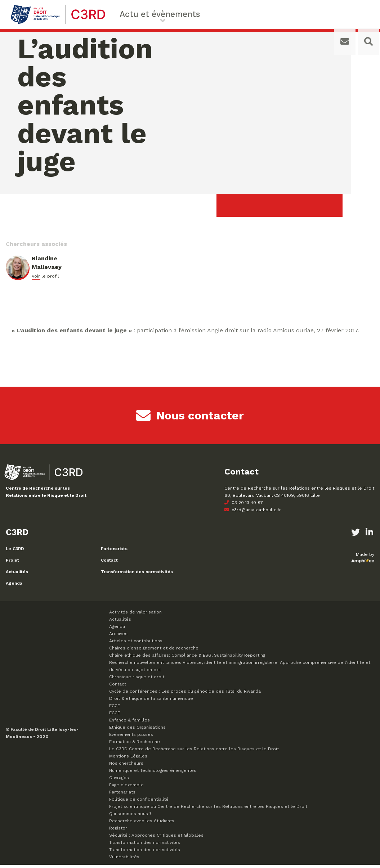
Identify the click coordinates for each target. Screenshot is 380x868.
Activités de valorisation (135, 615)
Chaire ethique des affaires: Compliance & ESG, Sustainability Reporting (187, 658)
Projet (12, 563)
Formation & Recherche (135, 745)
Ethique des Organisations (137, 730)
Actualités (17, 575)
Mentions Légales (128, 759)
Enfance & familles (129, 723)
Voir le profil (45, 279)
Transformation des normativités (137, 575)
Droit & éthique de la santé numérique (151, 702)
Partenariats (114, 552)
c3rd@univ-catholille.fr (253, 513)
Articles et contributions (136, 644)
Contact (109, 563)
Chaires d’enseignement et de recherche (154, 651)
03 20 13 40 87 (244, 506)
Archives (118, 637)
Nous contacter (190, 419)
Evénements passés (131, 738)
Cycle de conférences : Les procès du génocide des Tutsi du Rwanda (185, 694)
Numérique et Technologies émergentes (153, 774)
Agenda (14, 586)
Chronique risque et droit (137, 680)
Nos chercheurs (126, 766)
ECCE (115, 709)
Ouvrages (119, 781)
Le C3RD (15, 552)
